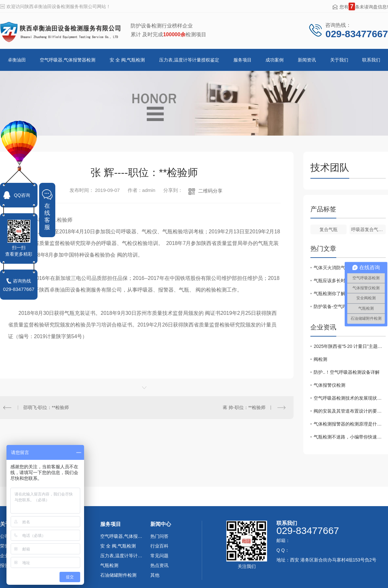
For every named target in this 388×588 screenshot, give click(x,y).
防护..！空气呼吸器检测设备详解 (347, 372)
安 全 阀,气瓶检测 (127, 60)
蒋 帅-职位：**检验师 (244, 407)
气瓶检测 (109, 565)
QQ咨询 (22, 195)
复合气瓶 (329, 229)
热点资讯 (159, 565)
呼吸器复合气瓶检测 (368, 229)
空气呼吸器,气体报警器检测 (68, 60)
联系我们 (371, 60)
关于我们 (339, 60)
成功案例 (275, 60)
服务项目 (242, 60)
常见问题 (159, 556)
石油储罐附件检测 (118, 575)
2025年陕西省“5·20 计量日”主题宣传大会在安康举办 (350, 346)
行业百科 (159, 546)
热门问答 (159, 536)
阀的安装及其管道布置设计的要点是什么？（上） (350, 411)
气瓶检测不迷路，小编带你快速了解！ (350, 437)
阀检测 (320, 359)
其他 (155, 575)
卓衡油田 (17, 60)
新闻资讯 (307, 60)
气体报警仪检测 (329, 385)
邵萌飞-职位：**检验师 (46, 407)
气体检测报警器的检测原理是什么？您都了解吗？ (350, 424)
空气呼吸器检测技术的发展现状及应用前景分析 (350, 398)
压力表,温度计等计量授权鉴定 (189, 60)
